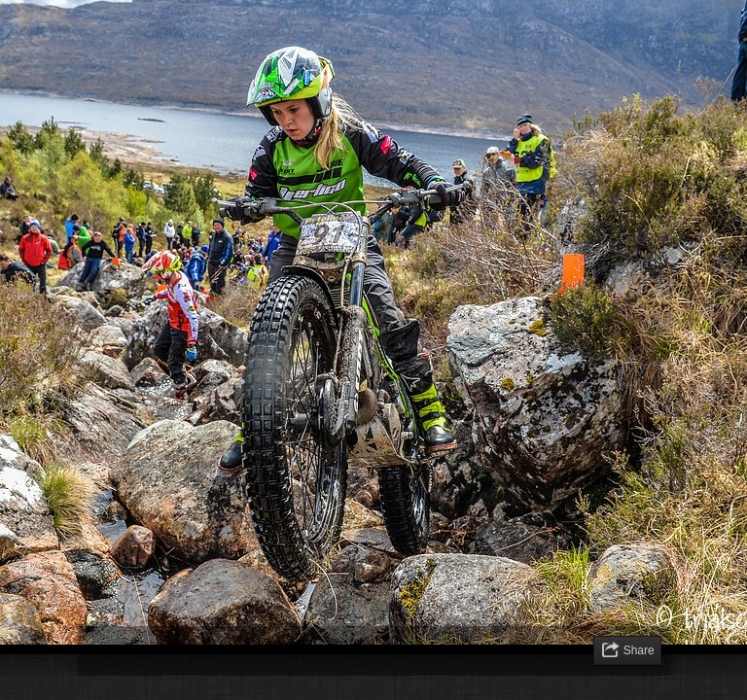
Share (639, 650)
